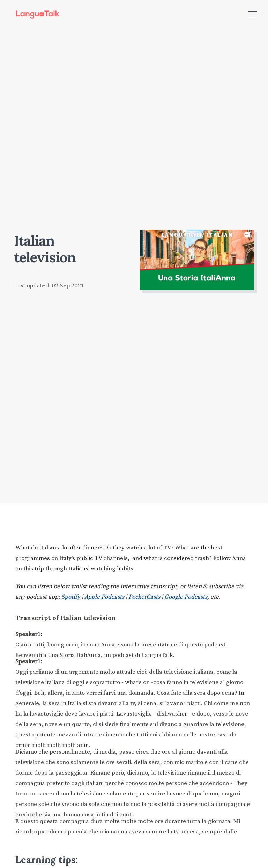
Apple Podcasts (104, 597)
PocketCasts (144, 597)
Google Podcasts (186, 597)
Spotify (71, 597)
